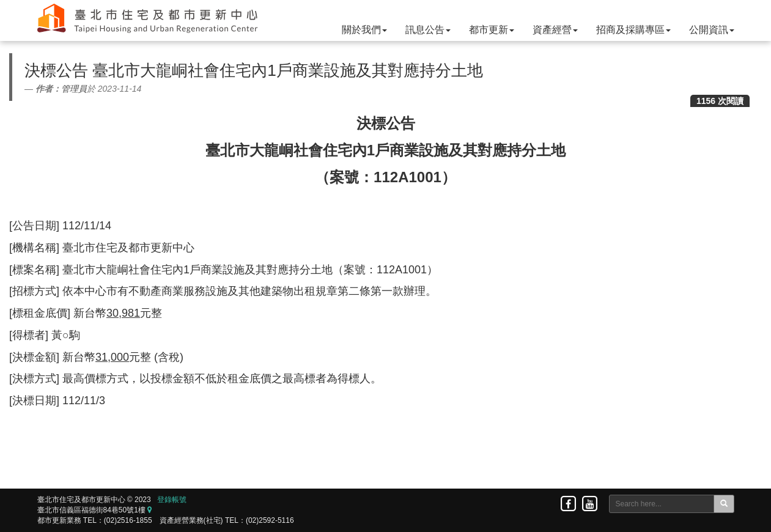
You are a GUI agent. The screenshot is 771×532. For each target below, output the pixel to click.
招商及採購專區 (633, 30)
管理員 (74, 89)
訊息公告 (428, 30)
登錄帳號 (172, 500)
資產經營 (555, 30)
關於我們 (364, 30)
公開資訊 (712, 30)
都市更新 (492, 30)
